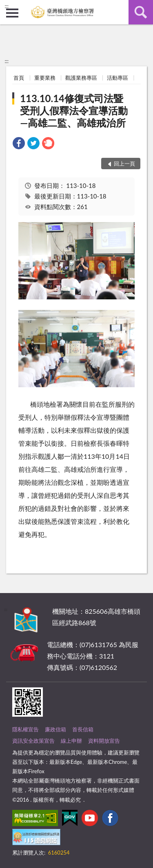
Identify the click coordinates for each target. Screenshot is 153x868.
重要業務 (45, 78)
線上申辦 (71, 741)
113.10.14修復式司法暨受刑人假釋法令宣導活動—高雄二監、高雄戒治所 (74, 110)
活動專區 (118, 78)
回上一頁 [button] (124, 164)
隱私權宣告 (25, 729)
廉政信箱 (55, 729)
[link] (19, 144)
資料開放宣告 (104, 741)
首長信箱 (83, 729)
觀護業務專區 (81, 78)
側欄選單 (12, 13)
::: (7, 6)
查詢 (141, 12)
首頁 (19, 78)
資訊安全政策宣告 (33, 741)
